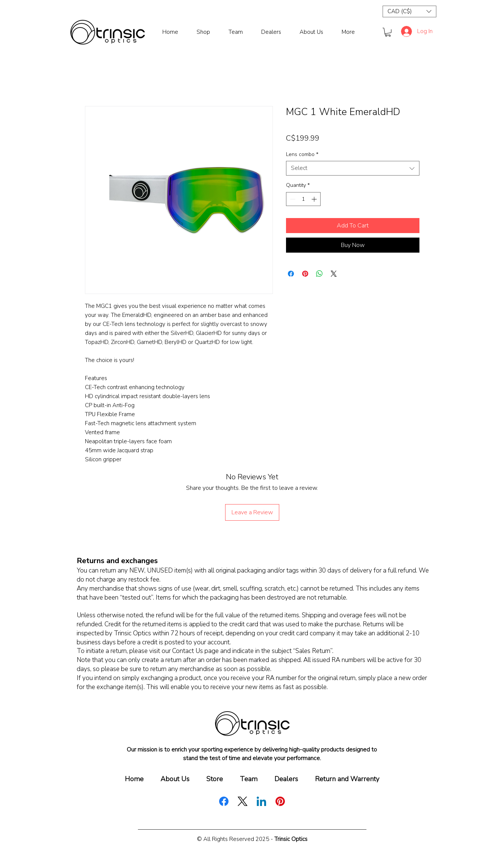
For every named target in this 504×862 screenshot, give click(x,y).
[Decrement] (292, 199)
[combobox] (353, 168)
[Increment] (315, 199)
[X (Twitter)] (243, 801)
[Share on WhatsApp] (319, 274)
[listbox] (409, 11)
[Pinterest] (280, 801)
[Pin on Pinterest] (305, 274)
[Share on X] (334, 274)
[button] (409, 11)
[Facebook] (224, 801)
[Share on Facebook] (291, 274)
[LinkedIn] (261, 801)
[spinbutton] (303, 199)
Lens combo (302, 154)
